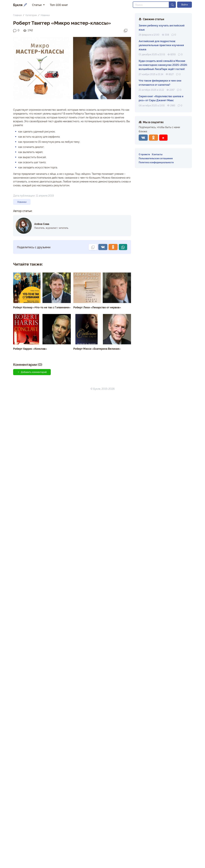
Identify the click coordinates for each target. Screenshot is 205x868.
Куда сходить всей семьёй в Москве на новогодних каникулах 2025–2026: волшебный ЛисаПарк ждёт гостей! (163, 65)
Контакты (157, 154)
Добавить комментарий (32, 372)
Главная (17, 15)
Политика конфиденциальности (156, 162)
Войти (184, 4)
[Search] (151, 5)
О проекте (144, 154)
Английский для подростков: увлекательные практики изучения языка (161, 45)
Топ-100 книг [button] (59, 5)
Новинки (45, 15)
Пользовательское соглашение (156, 158)
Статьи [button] (37, 5)
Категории (31, 15)
